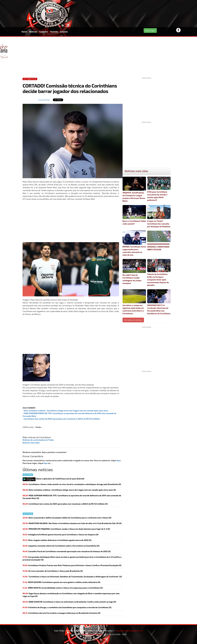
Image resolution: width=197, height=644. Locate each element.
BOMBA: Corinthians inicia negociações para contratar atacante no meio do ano (134, 243)
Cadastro (44, 32)
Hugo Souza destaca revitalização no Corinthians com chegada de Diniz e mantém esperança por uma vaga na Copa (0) (71, 595)
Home (24, 32)
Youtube (54, 32)
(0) (69, 490)
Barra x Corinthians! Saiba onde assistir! (134, 215)
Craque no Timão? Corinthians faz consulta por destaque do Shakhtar (159, 216)
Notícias (33, 32)
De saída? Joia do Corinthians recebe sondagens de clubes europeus (134, 272)
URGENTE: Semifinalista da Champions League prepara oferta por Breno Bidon (134, 189)
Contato (64, 32)
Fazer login (150, 30)
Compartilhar (44, 100)
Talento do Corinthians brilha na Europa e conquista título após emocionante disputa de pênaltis (159, 273)
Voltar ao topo (99, 640)
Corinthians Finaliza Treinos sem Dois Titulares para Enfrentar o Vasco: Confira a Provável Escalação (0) (72, 565)
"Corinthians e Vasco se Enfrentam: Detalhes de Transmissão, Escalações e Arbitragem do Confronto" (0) (72, 577)
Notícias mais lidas (31, 443)
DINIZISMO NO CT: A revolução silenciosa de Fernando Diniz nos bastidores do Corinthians (159, 302)
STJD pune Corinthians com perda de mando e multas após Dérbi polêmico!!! (159, 189)
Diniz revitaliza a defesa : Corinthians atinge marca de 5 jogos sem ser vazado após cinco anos (66, 411)
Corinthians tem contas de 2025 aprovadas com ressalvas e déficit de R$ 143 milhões (62, 419)
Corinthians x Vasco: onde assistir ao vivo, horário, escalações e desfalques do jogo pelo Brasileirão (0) (72, 484)
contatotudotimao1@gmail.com (129, 631)
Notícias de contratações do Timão (38, 440)
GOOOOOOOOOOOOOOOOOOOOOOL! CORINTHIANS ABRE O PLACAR (159, 241)
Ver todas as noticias (133, 320)
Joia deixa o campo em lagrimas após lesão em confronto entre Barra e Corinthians (134, 302)
